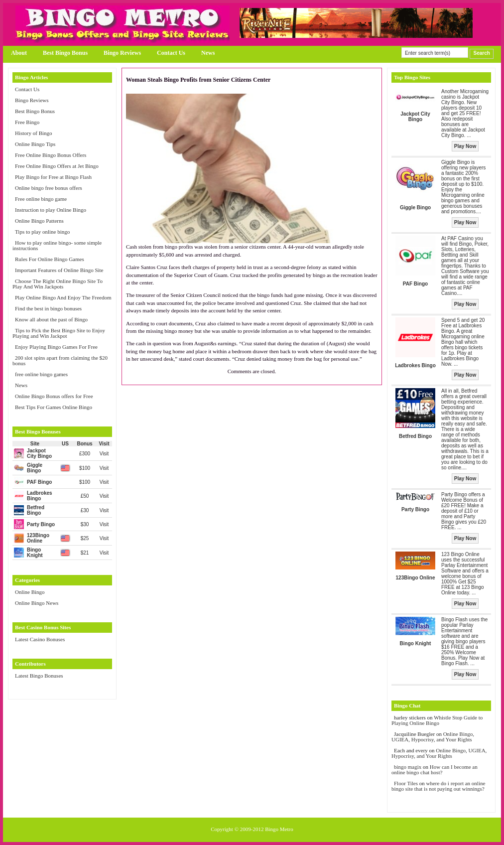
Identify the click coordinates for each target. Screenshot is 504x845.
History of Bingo (34, 133)
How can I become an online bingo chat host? (435, 770)
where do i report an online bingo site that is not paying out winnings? (438, 786)
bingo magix (408, 767)
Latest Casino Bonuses (40, 639)
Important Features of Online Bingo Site (59, 270)
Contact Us (171, 53)
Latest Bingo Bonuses (39, 676)
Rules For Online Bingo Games (50, 259)
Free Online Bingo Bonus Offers (51, 155)
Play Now (465, 146)
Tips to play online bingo (42, 232)
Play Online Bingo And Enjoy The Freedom (63, 297)
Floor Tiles (407, 783)
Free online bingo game (41, 199)
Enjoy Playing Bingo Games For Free (56, 347)
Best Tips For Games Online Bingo (54, 407)
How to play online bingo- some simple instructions (57, 245)
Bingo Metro (279, 829)
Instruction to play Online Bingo (51, 210)
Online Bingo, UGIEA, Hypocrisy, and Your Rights (433, 737)
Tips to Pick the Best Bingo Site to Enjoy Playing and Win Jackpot (59, 333)
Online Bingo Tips (35, 144)
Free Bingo (27, 122)
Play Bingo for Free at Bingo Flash (53, 177)
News (208, 53)
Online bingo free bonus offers (49, 188)
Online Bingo (30, 592)
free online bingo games (41, 374)
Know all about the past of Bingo (51, 319)
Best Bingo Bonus (65, 53)
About (19, 53)
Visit (104, 454)
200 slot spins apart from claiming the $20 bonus (60, 360)
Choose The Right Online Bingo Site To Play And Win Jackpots (58, 284)
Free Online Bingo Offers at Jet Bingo (57, 166)
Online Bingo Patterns (39, 221)
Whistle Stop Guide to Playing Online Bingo (437, 720)
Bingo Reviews (122, 53)
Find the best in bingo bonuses (48, 308)
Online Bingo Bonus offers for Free (54, 396)
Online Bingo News (37, 603)
